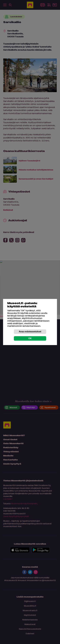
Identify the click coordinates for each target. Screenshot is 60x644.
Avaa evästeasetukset (30, 332)
